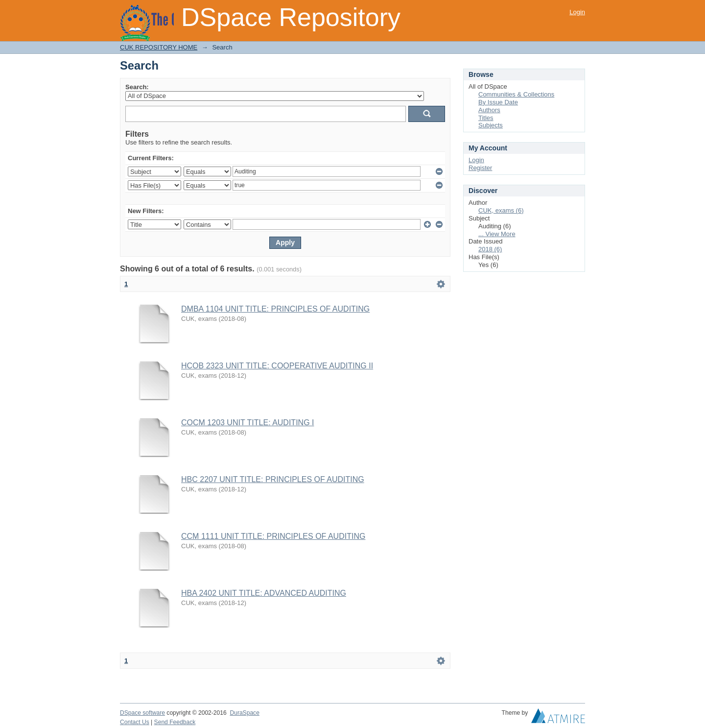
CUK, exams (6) (501, 210)
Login (577, 12)
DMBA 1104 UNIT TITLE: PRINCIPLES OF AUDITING (275, 309)
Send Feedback (175, 722)
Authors (489, 110)
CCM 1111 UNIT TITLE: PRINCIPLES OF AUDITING (273, 536)
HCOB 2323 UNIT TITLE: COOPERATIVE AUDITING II (277, 366)
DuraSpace (244, 713)
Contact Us (135, 722)
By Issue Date (498, 102)
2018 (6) (490, 249)
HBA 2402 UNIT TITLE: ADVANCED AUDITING (264, 593)
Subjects (491, 125)
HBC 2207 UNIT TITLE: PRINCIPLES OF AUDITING (273, 479)
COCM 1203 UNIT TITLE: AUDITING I (247, 423)
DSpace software (142, 713)
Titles (486, 118)
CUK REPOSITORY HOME (159, 47)
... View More (497, 234)
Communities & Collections (516, 94)
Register (480, 168)
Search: (137, 87)
